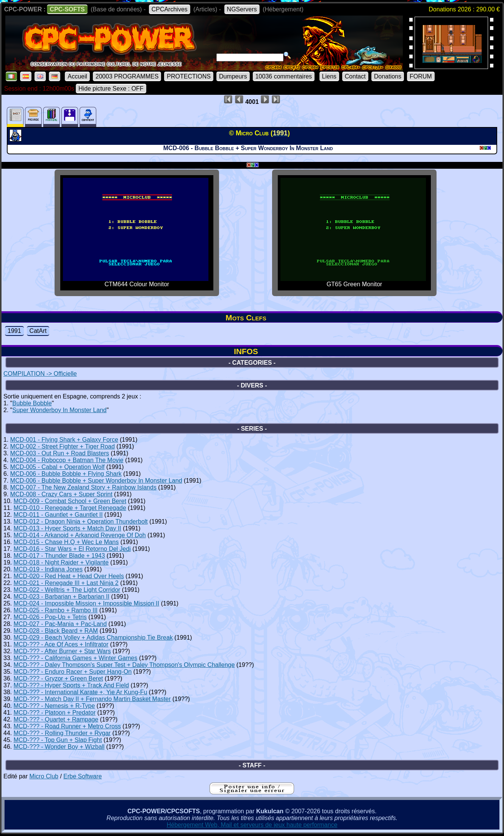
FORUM (421, 76)
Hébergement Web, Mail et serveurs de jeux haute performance (252, 825)
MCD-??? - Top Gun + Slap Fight (58, 740)
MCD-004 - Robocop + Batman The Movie (67, 460)
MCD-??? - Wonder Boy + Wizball (59, 747)
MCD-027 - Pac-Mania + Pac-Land (60, 624)
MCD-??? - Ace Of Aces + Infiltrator (61, 644)
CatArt (38, 331)
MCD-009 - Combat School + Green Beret (70, 501)
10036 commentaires (284, 76)
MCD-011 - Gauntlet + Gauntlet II (58, 515)
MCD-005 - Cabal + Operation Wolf (57, 467)
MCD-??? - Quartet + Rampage (56, 719)
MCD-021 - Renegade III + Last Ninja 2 (66, 583)
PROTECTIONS (189, 76)
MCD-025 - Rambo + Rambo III (56, 610)
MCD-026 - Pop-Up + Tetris (50, 617)
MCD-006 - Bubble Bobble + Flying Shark (66, 474)
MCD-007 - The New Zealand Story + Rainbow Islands (83, 487)
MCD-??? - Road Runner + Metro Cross (67, 726)
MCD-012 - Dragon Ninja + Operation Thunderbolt (81, 522)
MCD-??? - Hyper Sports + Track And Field (71, 685)
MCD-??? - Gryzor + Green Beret (58, 678)
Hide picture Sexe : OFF (111, 89)
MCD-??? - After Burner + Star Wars (62, 651)
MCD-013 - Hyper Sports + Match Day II (67, 528)
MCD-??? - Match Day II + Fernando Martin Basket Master (92, 699)
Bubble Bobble (32, 403)
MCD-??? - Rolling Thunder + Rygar (62, 733)
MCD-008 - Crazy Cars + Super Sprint (61, 494)
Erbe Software (82, 776)
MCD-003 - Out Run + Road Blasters (60, 453)
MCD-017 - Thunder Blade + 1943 (59, 556)
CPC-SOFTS (67, 9)
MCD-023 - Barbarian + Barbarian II (62, 597)
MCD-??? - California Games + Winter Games (76, 658)
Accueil (77, 76)
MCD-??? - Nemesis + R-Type (54, 706)
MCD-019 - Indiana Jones (48, 569)
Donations (388, 76)
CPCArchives (170, 9)
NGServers (242, 9)
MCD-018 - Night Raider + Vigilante (61, 562)
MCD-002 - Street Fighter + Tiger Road (63, 446)
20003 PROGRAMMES (127, 76)
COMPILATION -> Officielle (40, 374)
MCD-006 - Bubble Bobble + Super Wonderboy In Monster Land (96, 481)
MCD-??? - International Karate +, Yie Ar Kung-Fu (81, 692)
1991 (14, 331)
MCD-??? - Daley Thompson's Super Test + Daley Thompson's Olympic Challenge (124, 665)
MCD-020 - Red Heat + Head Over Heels (69, 576)
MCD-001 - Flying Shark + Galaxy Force (64, 440)
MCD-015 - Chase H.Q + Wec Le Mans (66, 542)
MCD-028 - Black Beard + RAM (56, 631)
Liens (329, 76)
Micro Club (44, 776)
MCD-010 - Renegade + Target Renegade (70, 508)
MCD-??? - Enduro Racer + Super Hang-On (73, 672)
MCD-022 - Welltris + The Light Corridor (67, 590)
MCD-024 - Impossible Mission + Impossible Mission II (87, 603)
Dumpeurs (233, 76)
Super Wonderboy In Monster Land (59, 410)
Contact (355, 76)
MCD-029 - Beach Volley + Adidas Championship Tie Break (93, 638)
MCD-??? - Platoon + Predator (55, 713)
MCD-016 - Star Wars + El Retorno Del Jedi (72, 549)
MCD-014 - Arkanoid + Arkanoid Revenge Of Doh (80, 535)
